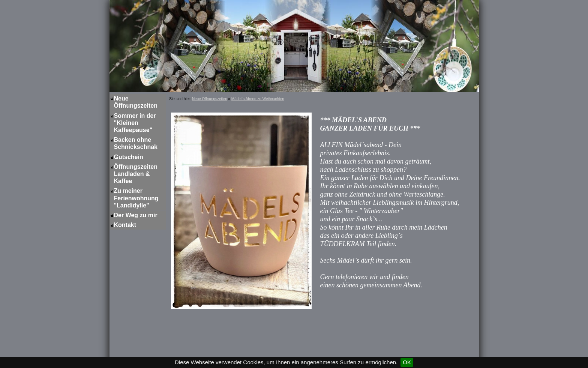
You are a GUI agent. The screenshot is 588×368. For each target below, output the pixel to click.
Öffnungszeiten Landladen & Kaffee (136, 174)
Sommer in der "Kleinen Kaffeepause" (135, 123)
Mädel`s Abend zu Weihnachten (258, 99)
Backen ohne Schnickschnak (136, 143)
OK (407, 362)
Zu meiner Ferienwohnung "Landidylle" (136, 198)
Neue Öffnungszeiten (136, 102)
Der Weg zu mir (136, 215)
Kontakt (125, 225)
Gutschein (129, 157)
